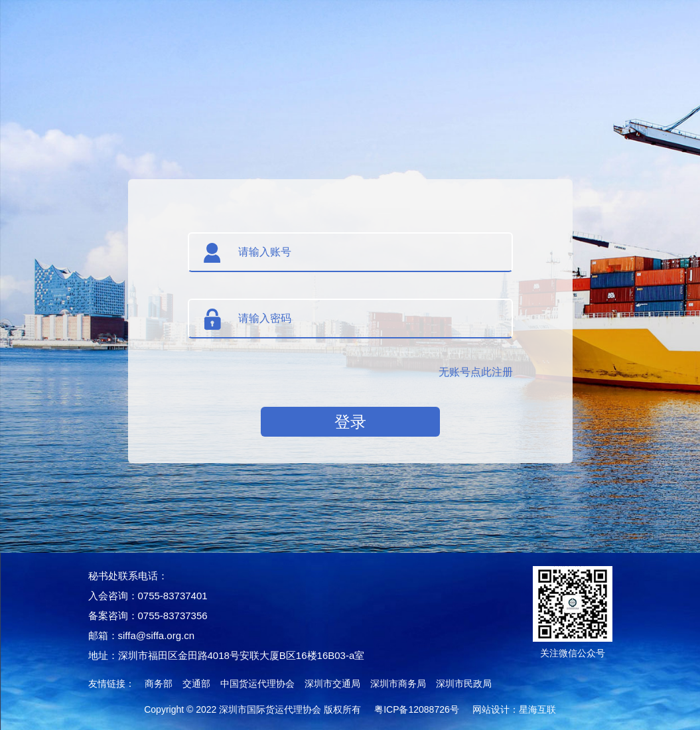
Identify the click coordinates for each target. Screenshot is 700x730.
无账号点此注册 (476, 372)
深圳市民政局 (464, 684)
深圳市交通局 (332, 684)
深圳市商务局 (398, 684)
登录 (350, 422)
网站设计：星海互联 (514, 709)
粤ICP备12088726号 (417, 709)
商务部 (159, 684)
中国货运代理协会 (257, 684)
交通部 (196, 684)
